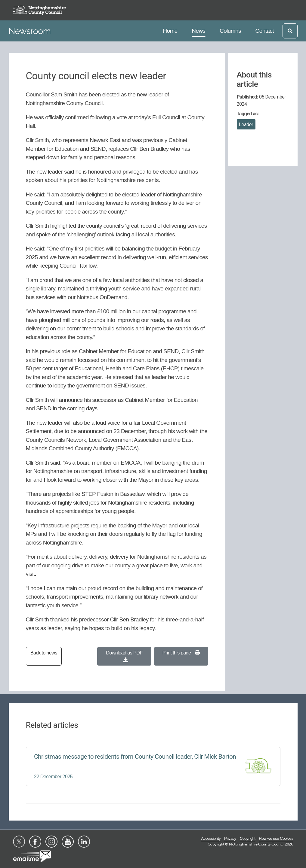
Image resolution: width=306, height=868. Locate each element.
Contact (265, 30)
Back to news (44, 653)
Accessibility (211, 838)
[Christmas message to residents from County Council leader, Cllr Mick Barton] (153, 766)
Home (171, 30)
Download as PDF (124, 656)
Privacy (230, 838)
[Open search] (290, 31)
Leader (246, 124)
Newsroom (30, 31)
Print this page (181, 653)
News (200, 30)
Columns (230, 30)
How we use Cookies (276, 838)
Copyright (248, 838)
